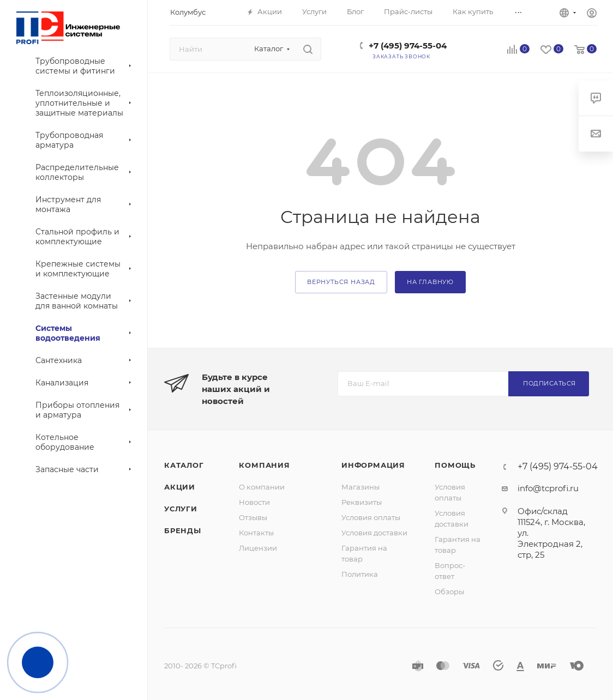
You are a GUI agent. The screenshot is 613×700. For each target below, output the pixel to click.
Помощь (455, 465)
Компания (264, 465)
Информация (373, 465)
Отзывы (253, 517)
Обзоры (449, 592)
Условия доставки (374, 533)
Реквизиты (362, 502)
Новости (254, 502)
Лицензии (258, 548)
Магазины (360, 487)
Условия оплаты (371, 517)
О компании (262, 487)
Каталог (184, 465)
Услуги (181, 509)
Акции (180, 487)
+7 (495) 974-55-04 (408, 46)
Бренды (183, 530)
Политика (360, 574)
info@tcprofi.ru (548, 488)
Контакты (256, 533)
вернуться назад (341, 282)
